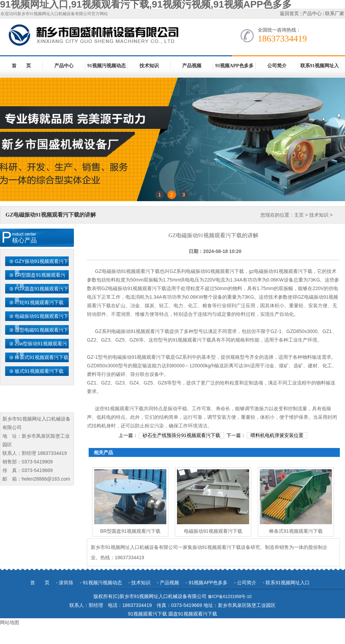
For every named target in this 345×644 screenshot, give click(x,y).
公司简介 (277, 66)
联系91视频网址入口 (320, 69)
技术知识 (149, 66)
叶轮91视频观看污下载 (39, 302)
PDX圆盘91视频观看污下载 (42, 294)
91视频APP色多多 (234, 66)
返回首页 (289, 14)
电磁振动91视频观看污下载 (42, 321)
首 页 (21, 66)
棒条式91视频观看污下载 (42, 357)
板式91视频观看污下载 (39, 371)
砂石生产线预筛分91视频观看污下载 (181, 435)
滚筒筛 (66, 583)
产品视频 (192, 66)
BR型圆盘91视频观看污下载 (40, 280)
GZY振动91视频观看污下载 (42, 266)
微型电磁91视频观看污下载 (42, 335)
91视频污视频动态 (107, 66)
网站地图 (10, 622)
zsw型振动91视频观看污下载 (41, 349)
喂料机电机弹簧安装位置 (277, 435)
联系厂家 (335, 14)
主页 (299, 215)
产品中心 (312, 14)
